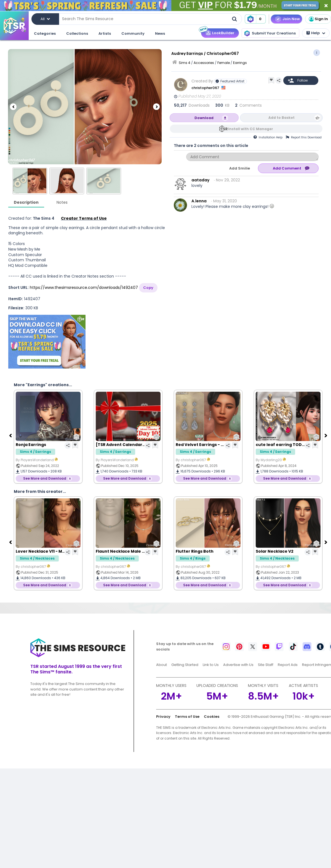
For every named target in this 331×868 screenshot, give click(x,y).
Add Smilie (240, 168)
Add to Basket (281, 118)
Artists (105, 33)
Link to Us (211, 665)
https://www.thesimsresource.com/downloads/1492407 (84, 287)
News (160, 33)
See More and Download (45, 478)
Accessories (204, 63)
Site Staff (266, 665)
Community (133, 33)
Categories (45, 33)
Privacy (163, 717)
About (162, 665)
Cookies (212, 717)
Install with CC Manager (251, 129)
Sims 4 (185, 63)
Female (224, 63)
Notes (62, 202)
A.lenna (199, 201)
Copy (148, 288)
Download (204, 118)
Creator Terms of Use (84, 218)
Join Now (291, 19)
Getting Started (185, 665)
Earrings (240, 63)
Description (26, 202)
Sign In (318, 19)
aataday (200, 180)
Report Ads (288, 665)
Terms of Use (187, 717)
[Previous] (13, 107)
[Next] (156, 107)
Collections (77, 33)
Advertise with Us (238, 665)
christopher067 (206, 88)
